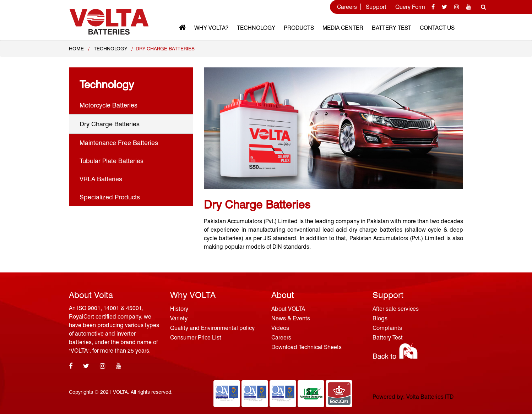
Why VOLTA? (211, 28)
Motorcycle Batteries (108, 105)
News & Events (291, 318)
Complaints (387, 328)
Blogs (380, 318)
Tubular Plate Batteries (112, 161)
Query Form (410, 7)
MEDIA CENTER (343, 28)
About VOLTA (288, 309)
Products (299, 28)
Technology (256, 28)
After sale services (396, 309)
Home (76, 49)
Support (376, 7)
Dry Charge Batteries (110, 124)
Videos (280, 328)
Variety (179, 318)
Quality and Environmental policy (212, 328)
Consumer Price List (196, 338)
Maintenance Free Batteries (119, 143)
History (179, 309)
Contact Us (437, 28)
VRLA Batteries (101, 179)
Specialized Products (110, 197)
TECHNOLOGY (110, 49)
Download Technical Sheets (306, 347)
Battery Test (392, 28)
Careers (347, 7)
